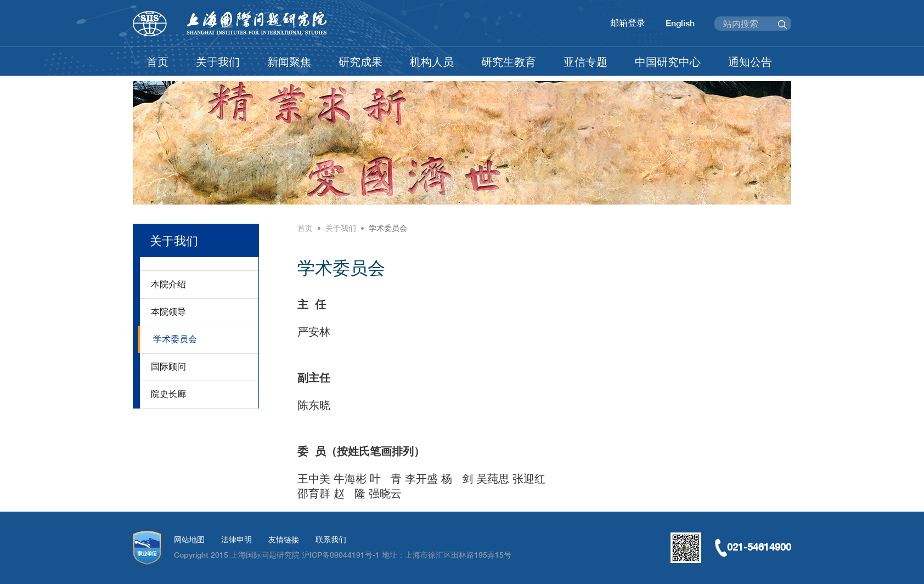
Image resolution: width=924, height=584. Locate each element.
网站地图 (189, 540)
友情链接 (284, 540)
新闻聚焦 (289, 62)
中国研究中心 (668, 62)
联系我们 (331, 540)
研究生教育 (509, 62)
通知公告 (750, 62)
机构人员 (432, 62)
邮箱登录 (628, 23)
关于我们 (218, 62)
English (680, 23)
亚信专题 (585, 62)
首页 (157, 62)
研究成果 (360, 62)
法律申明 (236, 540)
